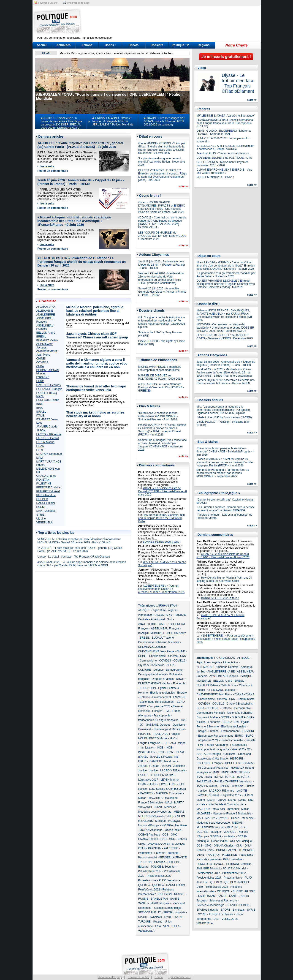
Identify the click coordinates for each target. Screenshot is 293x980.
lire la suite (47, 166)
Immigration (147, 748)
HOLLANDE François (49, 389)
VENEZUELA (45, 523)
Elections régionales (162, 693)
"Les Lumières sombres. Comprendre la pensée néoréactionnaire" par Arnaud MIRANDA (226, 509)
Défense (159, 670)
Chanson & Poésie (168, 642)
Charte (159, 977)
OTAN (142, 848)
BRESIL (41, 337)
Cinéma (173, 656)
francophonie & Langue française (158, 720)
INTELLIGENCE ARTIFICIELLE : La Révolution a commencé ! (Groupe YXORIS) (225, 147)
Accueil (42, 45)
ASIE (162, 624)
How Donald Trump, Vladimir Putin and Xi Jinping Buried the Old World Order (161, 518)
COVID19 (42, 362)
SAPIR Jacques (46, 511)
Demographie (174, 670)
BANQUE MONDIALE (152, 633)
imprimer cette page (78, 3)
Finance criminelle (232, 740)
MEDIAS (179, 812)
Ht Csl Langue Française (213, 768)
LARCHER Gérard (48, 438)
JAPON (41, 430)
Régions (204, 45)
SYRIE (41, 515)
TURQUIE (144, 922)
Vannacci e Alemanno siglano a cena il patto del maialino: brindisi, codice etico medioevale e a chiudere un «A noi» (97, 363)
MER (172, 816)
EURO (40, 381)
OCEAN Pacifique (149, 835)
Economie (179, 683)
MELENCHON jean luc (152, 816)
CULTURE (145, 670)
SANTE (175, 899)
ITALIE (41, 416)
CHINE (41, 359)
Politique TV (180, 45)
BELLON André (46, 333)
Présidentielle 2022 (234, 873)
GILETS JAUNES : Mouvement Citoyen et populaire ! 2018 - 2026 (222, 164)
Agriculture (159, 610)
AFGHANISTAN (46, 307)
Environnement (162, 697)
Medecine (170, 807)
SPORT (143, 917)
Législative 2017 (148, 780)
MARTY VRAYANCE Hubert (222, 818)
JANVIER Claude (47, 427)
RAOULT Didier (46, 503)
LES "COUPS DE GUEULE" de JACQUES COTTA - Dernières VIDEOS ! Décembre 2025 (162, 236)
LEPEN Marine (45, 442)
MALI (40, 458)
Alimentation (146, 615)
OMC (174, 835)
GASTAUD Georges (49, 385)
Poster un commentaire (53, 171)
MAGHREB (156, 798)
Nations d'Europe (149, 825)
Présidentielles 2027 (159, 876)
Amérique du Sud (161, 619)
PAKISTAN (43, 480)
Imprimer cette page (110, 977)
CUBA (40, 366)
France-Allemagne (217, 745)
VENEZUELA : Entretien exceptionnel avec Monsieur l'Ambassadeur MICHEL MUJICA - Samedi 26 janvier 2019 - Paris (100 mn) (79, 541)
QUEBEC (42, 499)
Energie (182, 693)
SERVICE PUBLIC (150, 912)
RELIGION (165, 894)
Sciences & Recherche (223, 901)
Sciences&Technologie (168, 908)
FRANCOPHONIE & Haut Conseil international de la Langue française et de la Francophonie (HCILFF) (225, 123)
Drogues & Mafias (163, 679)
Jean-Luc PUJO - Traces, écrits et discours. (223, 153)
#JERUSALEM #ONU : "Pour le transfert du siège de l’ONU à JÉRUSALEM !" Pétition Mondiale (113, 121)
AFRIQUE (144, 610)
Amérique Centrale (227, 667)
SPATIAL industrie (174, 912)
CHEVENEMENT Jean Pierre (47, 353)
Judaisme (179, 766)
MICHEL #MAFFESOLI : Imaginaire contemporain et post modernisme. (160, 368)
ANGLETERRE (46, 315)
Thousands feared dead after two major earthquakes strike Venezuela (96, 388)
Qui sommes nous (180, 977)
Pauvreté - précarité (166, 853)
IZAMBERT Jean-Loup (163, 761)
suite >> (183, 186)
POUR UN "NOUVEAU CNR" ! (215, 177)
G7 (142, 725)
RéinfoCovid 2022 (149, 890)
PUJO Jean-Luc (46, 495)
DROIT (180, 679)
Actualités (63, 45)
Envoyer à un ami (138, 977)
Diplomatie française (240, 713)
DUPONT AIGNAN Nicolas (155, 683)
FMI (167, 711)
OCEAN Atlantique (151, 830)
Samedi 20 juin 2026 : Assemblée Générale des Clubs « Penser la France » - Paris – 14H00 (162, 292)
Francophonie (162, 716)
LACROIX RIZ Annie (49, 434)
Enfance (145, 697)
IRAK (40, 408)
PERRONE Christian (49, 487)
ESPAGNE (43, 377)
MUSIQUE (174, 821)
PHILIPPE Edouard (48, 491)
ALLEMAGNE (45, 311)
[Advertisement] (175, 22)
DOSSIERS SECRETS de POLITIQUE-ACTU (224, 158)
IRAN (170, 752)
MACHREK (147, 793)
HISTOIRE (145, 734)
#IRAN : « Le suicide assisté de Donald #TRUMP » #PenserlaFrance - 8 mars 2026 (163, 491)
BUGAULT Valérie (47, 340)
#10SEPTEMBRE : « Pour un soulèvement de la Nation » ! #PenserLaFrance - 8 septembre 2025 (161, 589)
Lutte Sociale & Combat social (168, 789)
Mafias (142, 798)
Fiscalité (157, 711)
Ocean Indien (173, 830)
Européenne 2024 (159, 706)
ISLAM (180, 752)
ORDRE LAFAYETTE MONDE (166, 844)
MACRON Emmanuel (49, 454)
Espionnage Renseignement (157, 702)
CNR (183, 656)
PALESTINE (44, 484)
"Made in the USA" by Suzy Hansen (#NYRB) (224, 417)
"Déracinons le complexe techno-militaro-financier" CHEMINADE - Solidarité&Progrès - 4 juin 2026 (158, 416)
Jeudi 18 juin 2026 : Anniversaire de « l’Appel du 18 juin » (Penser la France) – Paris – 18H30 (81, 182)
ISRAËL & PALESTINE (164, 757)
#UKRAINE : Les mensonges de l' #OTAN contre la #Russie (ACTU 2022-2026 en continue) (165, 121)
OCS (165, 835)
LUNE (173, 784)
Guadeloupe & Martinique (169, 729)
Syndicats (156, 917)
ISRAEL (41, 412)
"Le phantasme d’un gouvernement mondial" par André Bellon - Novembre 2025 (162, 162)
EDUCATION (148, 688)
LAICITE (143, 775)
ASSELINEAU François (45, 320)
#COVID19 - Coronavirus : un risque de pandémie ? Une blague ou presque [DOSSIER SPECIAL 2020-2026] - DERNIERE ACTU (62, 123)
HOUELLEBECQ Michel (153, 738)
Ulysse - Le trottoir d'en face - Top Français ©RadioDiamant (74, 557)
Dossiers (157, 45)
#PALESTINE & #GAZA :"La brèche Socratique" (226, 116)
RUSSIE (42, 507)
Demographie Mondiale (152, 674)
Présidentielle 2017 (150, 871)
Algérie (172, 610)
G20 (183, 720)
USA (158, 926)
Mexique (160, 821)
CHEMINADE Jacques (45, 346)
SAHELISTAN (159, 899)
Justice (142, 770)
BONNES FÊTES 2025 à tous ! (162, 542)
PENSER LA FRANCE (173, 857)
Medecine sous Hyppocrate (155, 812)
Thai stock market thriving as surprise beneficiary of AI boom (95, 414)
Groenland (145, 729)
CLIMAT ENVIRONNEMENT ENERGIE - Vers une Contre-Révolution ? (224, 171)
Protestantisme (147, 880)
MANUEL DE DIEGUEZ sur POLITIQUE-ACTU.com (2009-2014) (161, 377)
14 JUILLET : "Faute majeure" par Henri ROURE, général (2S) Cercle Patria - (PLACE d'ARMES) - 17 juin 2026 (80, 145)
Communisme (148, 661)
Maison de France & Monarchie (232, 814)
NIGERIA (167, 825)
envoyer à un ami (48, 3)
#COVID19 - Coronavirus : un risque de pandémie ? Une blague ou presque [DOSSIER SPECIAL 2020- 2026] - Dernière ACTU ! (162, 222)
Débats (134, 45)
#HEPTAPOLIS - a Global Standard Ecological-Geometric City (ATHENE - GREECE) (161, 387)
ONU (164, 839)
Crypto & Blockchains (151, 665)
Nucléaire (181, 825)
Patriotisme (145, 853)
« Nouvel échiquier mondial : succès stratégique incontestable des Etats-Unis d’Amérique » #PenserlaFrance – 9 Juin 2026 (74, 221)
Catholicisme (146, 642)
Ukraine (41, 519)
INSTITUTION (147, 752)
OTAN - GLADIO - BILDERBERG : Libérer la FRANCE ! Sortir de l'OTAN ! (224, 132)
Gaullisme (179, 725)
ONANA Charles (46, 476)
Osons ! (110, 45)
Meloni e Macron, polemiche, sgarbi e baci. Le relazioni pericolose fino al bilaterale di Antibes (116, 53)
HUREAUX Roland (48, 400)
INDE (40, 404)
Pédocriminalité (148, 857)
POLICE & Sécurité (163, 867)
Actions (87, 45)
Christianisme (158, 656)
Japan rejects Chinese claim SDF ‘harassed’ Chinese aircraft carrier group (97, 335)
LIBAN (40, 446)
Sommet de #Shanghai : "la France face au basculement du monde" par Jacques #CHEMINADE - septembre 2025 (163, 445)
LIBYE (40, 450)
